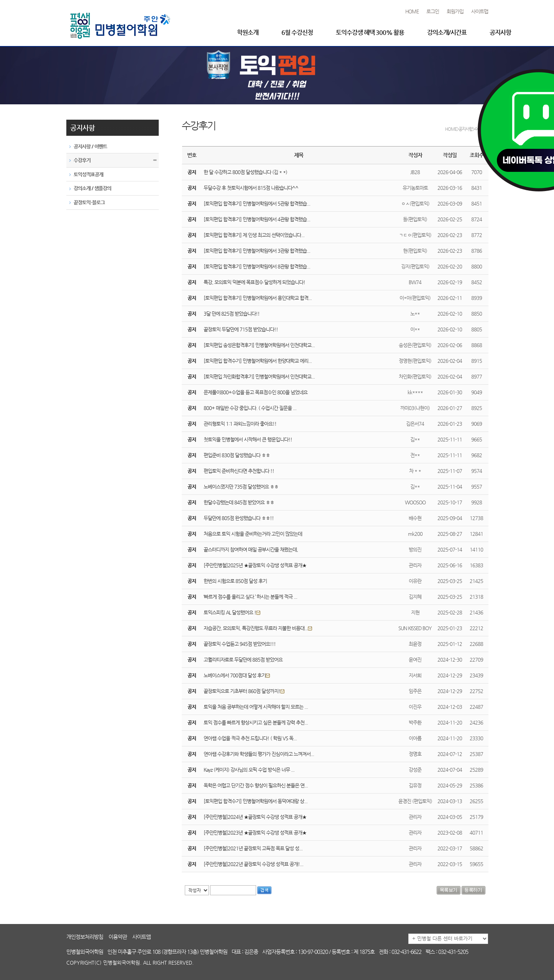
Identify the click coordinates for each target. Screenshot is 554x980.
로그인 (433, 11)
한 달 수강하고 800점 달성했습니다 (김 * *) (245, 172)
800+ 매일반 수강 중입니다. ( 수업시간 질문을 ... (250, 408)
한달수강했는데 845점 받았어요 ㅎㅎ (239, 502)
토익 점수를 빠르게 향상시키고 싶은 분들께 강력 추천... (256, 722)
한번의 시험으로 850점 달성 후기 (235, 581)
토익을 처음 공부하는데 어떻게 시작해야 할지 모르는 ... (256, 707)
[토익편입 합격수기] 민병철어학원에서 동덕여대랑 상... (256, 801)
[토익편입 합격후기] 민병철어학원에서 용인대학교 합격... (258, 298)
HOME (412, 11)
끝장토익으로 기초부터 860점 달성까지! (245, 691)
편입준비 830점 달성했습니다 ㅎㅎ (237, 455)
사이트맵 (480, 11)
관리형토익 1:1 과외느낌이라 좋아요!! (240, 424)
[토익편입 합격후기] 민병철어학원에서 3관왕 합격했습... (257, 251)
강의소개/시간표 (447, 32)
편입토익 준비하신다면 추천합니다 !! (239, 471)
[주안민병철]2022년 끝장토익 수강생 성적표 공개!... (253, 864)
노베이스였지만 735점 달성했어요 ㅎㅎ (241, 487)
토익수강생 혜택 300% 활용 (370, 32)
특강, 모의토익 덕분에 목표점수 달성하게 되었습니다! (254, 282)
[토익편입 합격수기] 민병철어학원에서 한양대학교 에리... (258, 361)
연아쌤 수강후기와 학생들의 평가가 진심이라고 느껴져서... (259, 754)
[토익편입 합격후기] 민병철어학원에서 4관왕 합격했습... (257, 219)
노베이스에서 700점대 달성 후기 (238, 675)
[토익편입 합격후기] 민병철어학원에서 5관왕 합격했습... (257, 203)
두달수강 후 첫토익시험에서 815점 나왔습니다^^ (251, 188)
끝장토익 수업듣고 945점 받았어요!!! (240, 644)
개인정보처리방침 (85, 937)
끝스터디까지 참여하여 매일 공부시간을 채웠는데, (251, 549)
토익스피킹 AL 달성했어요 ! (233, 612)
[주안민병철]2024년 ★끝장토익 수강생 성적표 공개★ (255, 817)
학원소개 (248, 32)
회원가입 (455, 11)
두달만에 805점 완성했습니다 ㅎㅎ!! (239, 518)
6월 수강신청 (297, 32)
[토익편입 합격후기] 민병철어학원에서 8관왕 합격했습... (257, 266)
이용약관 (118, 937)
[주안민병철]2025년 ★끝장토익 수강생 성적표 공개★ (255, 565)
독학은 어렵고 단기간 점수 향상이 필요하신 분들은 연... (256, 785)
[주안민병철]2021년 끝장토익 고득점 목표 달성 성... (253, 848)
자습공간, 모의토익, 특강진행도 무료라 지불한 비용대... (259, 628)
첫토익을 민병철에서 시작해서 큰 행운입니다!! (248, 439)
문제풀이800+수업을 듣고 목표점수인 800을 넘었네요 (256, 392)
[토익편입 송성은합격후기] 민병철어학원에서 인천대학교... (259, 345)
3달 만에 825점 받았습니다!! (232, 314)
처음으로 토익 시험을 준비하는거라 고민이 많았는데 (253, 534)
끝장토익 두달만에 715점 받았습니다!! (241, 329)
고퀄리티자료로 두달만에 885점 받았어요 (243, 660)
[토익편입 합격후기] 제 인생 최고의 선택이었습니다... (254, 235)
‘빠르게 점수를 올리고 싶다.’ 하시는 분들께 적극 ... (250, 597)
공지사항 (500, 32)
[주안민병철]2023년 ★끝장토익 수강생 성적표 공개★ (255, 833)
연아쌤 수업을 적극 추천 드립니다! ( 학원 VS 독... (250, 738)
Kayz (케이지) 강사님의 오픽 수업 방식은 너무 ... (249, 770)
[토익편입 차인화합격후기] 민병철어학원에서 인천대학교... (259, 376)
